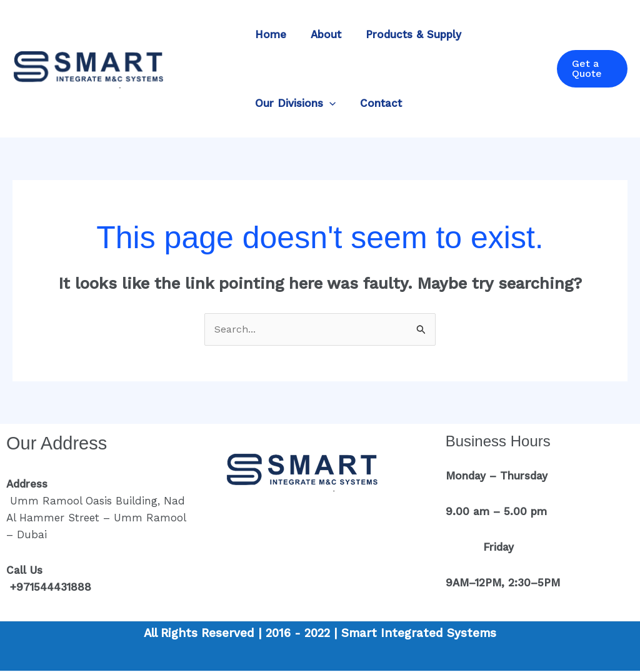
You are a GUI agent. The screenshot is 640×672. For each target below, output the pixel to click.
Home (269, 34)
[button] (327, 103)
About (321, 34)
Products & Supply (405, 34)
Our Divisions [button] (293, 103)
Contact (376, 103)
